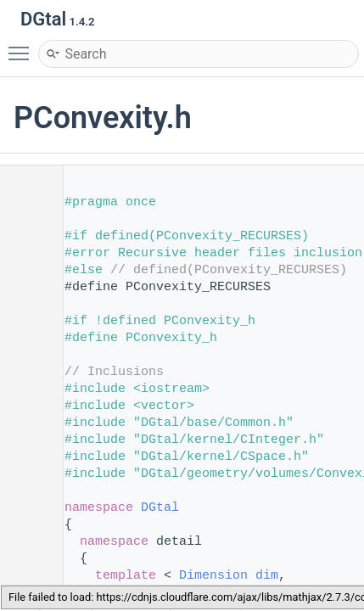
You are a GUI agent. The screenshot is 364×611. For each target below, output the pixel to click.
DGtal (160, 508)
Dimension (213, 576)
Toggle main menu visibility (23, 46)
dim (267, 576)
